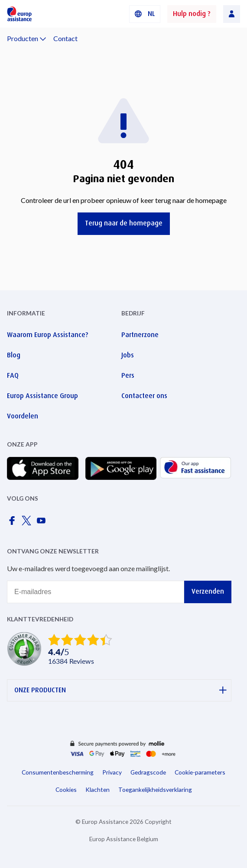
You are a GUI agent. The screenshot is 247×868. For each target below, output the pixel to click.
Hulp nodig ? (192, 14)
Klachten (97, 789)
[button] (145, 14)
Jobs (128, 355)
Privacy (112, 772)
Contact (65, 38)
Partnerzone (140, 335)
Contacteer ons (144, 396)
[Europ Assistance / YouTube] (43, 523)
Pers (128, 375)
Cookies (66, 789)
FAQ (13, 375)
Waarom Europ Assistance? (48, 335)
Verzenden (208, 591)
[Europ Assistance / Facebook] (13, 523)
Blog (14, 355)
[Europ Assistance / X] (28, 523)
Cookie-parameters (200, 772)
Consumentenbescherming (58, 772)
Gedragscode (148, 772)
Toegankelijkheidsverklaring (155, 789)
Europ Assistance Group (42, 396)
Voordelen (23, 416)
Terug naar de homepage (124, 223)
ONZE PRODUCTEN (120, 690)
